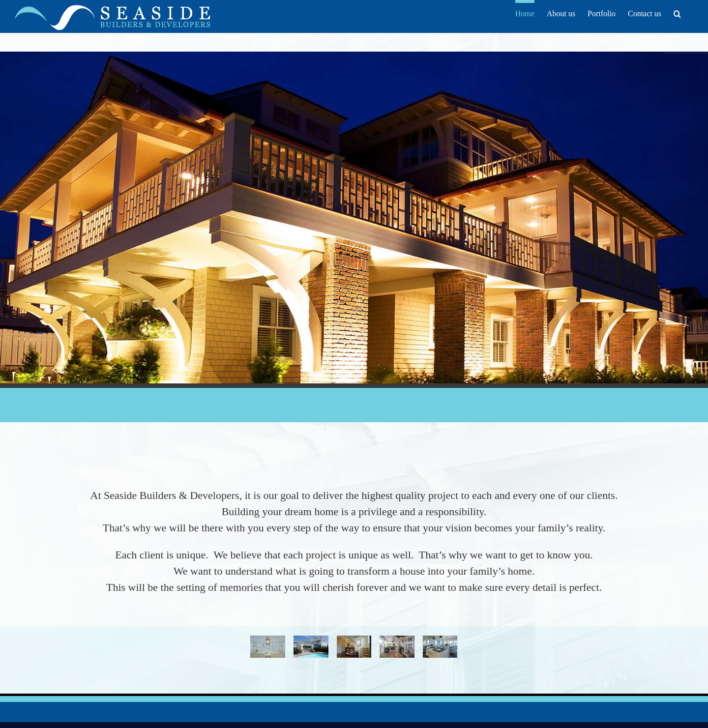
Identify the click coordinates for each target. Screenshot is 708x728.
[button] (677, 12)
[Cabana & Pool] (311, 640)
